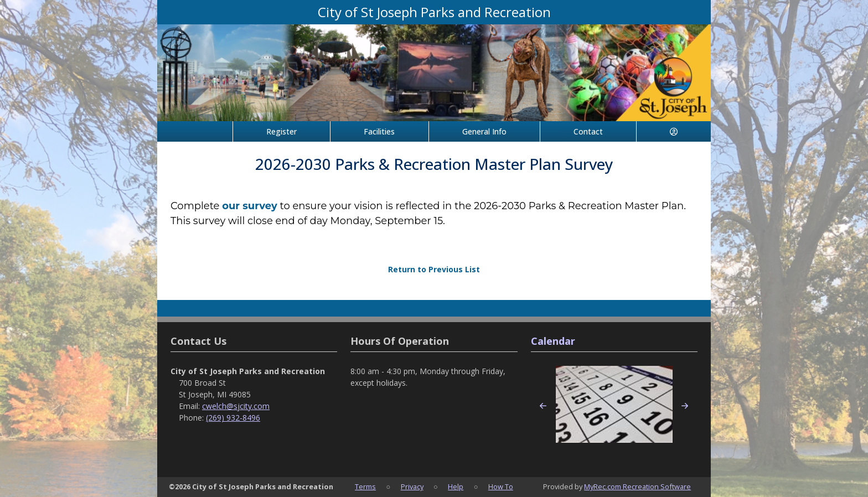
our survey (250, 206)
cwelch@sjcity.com (236, 406)
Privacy (412, 486)
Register (281, 131)
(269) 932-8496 (233, 418)
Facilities (379, 131)
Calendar (553, 341)
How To (501, 486)
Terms (365, 486)
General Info (484, 131)
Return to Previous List (434, 269)
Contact (588, 131)
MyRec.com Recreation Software (637, 486)
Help (456, 486)
